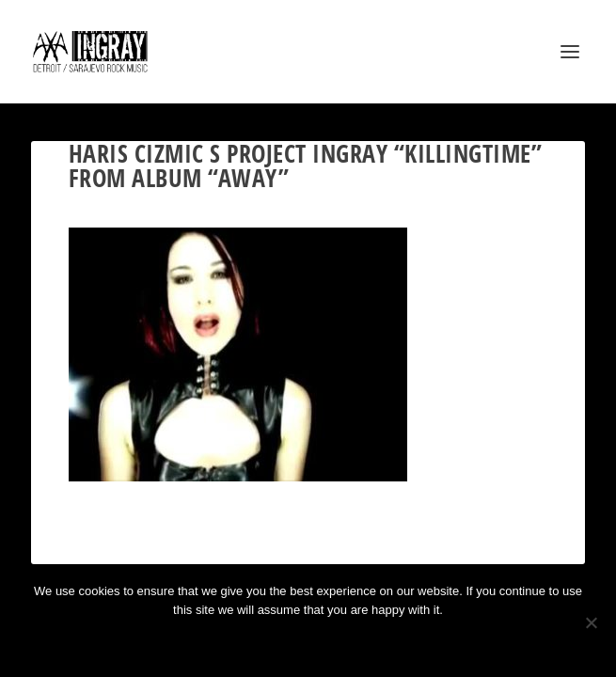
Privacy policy (333, 642)
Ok (241, 642)
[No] (591, 622)
